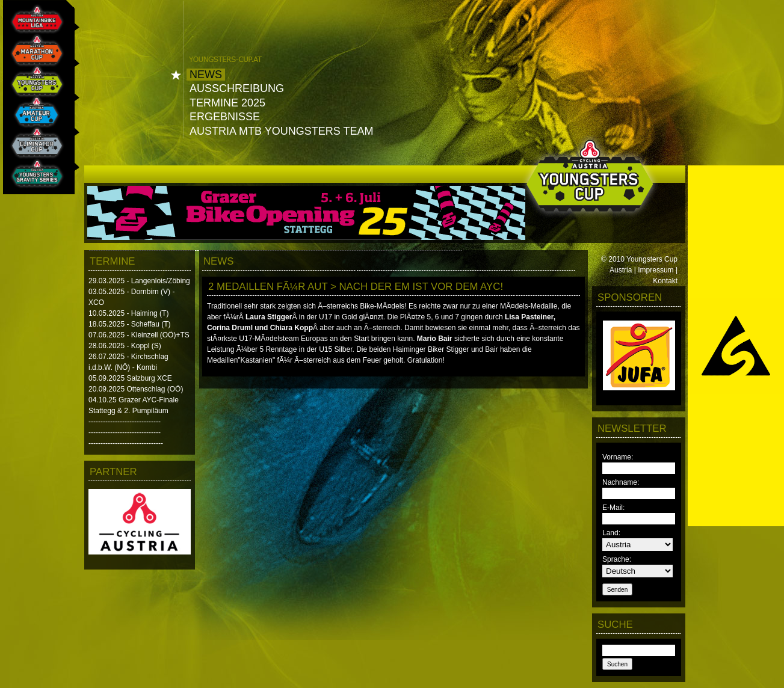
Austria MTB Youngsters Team (281, 131)
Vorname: (618, 457)
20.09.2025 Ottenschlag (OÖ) (136, 389)
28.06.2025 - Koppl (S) (125, 346)
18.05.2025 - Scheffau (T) (130, 324)
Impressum (656, 270)
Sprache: (617, 559)
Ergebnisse (225, 117)
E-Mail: (613, 508)
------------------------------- (126, 443)
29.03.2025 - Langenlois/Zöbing (139, 281)
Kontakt (665, 281)
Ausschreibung (237, 88)
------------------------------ (125, 422)
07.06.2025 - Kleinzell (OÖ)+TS (139, 335)
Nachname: (621, 482)
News (206, 75)
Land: (611, 533)
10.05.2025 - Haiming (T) (128, 313)
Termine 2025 (227, 103)
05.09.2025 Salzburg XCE (130, 378)
